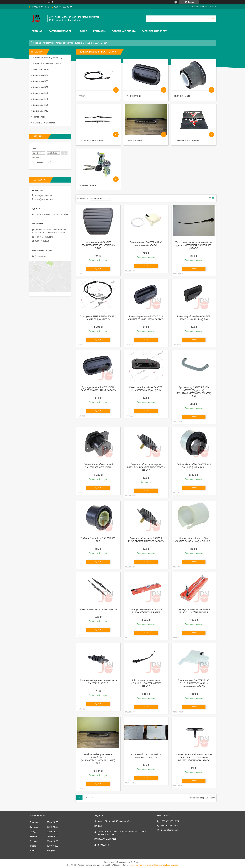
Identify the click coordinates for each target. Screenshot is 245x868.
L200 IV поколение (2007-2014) (48, 63)
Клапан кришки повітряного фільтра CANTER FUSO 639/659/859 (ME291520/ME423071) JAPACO (194, 757)
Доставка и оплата (124, 31)
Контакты (99, 31)
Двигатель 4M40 (41, 93)
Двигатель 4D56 (41, 81)
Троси (82, 96)
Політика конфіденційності (166, 865)
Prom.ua (137, 862)
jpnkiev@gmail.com (44, 237)
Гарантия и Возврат (154, 31)
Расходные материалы (44, 123)
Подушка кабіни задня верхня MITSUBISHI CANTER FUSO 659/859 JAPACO (146, 467)
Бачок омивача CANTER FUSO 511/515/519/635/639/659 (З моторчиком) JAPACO (194, 683)
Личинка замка (87, 185)
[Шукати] (213, 19)
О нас (84, 31)
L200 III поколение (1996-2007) (48, 57)
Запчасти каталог (60, 31)
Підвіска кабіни (183, 96)
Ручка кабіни (134, 96)
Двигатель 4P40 (41, 111)
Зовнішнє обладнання (187, 141)
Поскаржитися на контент (141, 865)
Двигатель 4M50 (41, 105)
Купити (98, 269)
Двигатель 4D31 (41, 87)
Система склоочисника (92, 141)
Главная (37, 31)
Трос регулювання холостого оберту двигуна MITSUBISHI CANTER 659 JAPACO (194, 245)
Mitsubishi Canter (65, 43)
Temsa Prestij (39, 117)
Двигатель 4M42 (41, 99)
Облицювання (134, 141)
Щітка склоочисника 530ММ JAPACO (98, 609)
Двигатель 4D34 (41, 75)
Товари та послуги (44, 43)
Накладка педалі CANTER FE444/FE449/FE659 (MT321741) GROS (98, 245)
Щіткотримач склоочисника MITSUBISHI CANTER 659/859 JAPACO (146, 683)
